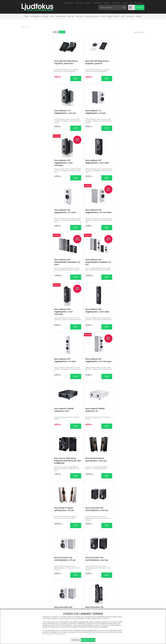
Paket (27, 16)
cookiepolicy (106, 619)
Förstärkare (35, 16)
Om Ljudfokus (69, 3)
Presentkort (117, 3)
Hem (23, 27)
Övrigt (123, 16)
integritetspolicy (104, 630)
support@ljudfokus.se (75, 606)
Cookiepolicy (49, 634)
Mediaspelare (61, 16)
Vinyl (52, 16)
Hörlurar (71, 16)
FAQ (131, 3)
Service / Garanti (125, 603)
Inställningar (76, 640)
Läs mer (62, 32)
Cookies (125, 598)
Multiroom (80, 16)
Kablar (103, 16)
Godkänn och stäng (88, 640)
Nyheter (107, 3)
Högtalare (45, 16)
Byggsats (130, 16)
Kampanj (139, 16)
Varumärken (98, 3)
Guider (125, 3)
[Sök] (113, 7)
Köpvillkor (125, 587)
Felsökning (80, 3)
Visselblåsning (125, 584)
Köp (106, 128)
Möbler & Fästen (113, 16)
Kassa (140, 7)
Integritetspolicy (125, 595)
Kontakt (89, 3)
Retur (125, 600)
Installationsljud (92, 16)
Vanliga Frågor (125, 590)
